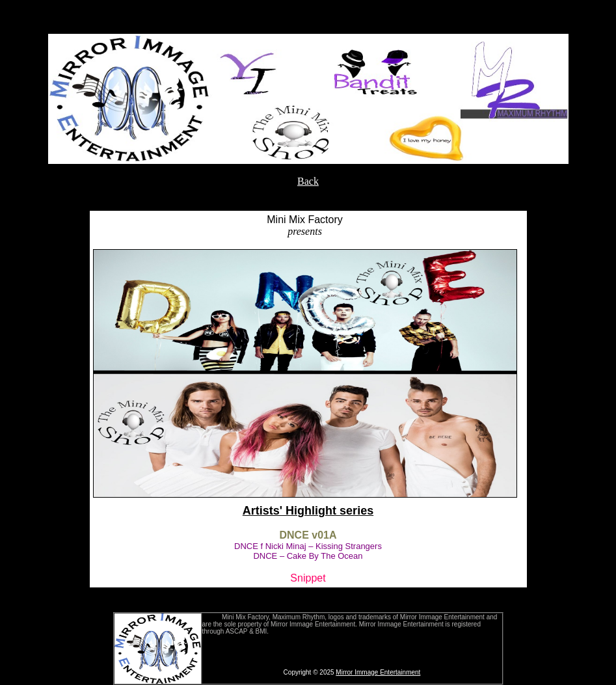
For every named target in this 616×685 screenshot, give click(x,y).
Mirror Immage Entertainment (378, 672)
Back (308, 181)
